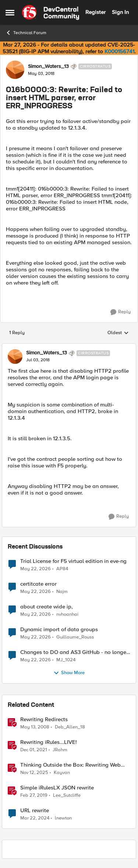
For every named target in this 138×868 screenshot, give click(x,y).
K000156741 (119, 51)
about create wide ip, (47, 607)
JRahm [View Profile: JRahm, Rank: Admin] (60, 750)
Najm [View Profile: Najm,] (62, 591)
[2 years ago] (35, 818)
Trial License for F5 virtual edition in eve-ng (73, 561)
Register (95, 12)
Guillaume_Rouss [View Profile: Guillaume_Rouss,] (75, 637)
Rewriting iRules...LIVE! (49, 742)
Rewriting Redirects (44, 719)
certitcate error (38, 584)
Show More (69, 673)
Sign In (120, 12)
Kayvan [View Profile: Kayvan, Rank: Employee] (62, 772)
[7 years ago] (34, 795)
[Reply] (121, 312)
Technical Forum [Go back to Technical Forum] (26, 33)
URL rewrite (35, 811)
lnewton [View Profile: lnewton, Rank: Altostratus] (63, 818)
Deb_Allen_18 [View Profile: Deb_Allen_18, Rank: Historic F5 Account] (70, 727)
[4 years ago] (34, 750)
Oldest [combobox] (118, 333)
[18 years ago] (35, 727)
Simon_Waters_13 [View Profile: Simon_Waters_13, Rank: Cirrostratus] (48, 66)
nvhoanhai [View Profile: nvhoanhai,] (67, 614)
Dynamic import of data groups (59, 630)
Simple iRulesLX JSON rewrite (57, 788)
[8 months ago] (34, 773)
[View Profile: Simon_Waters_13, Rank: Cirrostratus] (15, 70)
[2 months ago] (36, 569)
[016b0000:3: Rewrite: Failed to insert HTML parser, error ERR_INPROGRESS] (38, 360)
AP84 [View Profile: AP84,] (62, 569)
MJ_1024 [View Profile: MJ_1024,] (66, 660)
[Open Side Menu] (10, 12)
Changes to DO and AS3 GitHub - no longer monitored (74, 652)
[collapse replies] (69, 347)
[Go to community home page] (51, 12)
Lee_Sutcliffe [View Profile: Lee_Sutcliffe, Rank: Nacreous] (67, 795)
